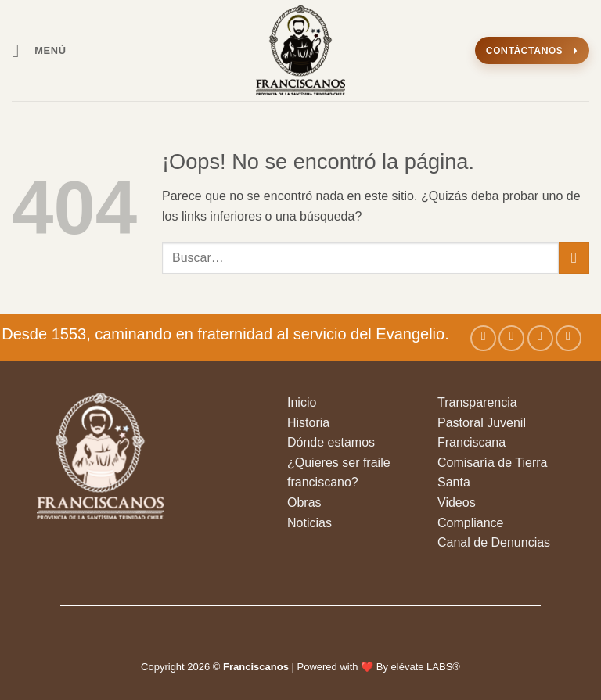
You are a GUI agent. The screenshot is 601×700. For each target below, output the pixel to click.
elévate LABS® (426, 667)
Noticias (309, 523)
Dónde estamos (331, 442)
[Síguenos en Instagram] (511, 338)
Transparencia (477, 402)
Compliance (470, 523)
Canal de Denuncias (494, 542)
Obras (304, 503)
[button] (39, 50)
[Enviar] (574, 258)
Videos (457, 503)
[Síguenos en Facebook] (483, 338)
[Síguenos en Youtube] (569, 338)
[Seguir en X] (540, 338)
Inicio (302, 402)
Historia (308, 423)
